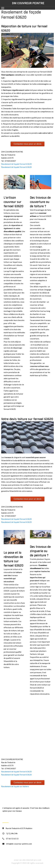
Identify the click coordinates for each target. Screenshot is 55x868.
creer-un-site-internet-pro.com (27, 860)
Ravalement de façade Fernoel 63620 (16, 164)
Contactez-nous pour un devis (27, 144)
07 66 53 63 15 (12, 839)
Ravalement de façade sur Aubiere (15, 786)
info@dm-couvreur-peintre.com (19, 844)
